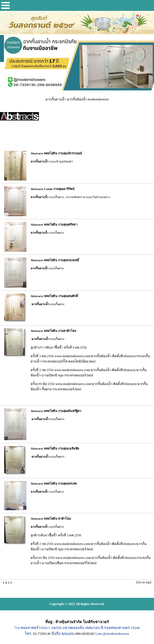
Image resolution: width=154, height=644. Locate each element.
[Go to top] (144, 582)
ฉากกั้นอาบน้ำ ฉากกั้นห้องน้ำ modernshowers (77, 99)
